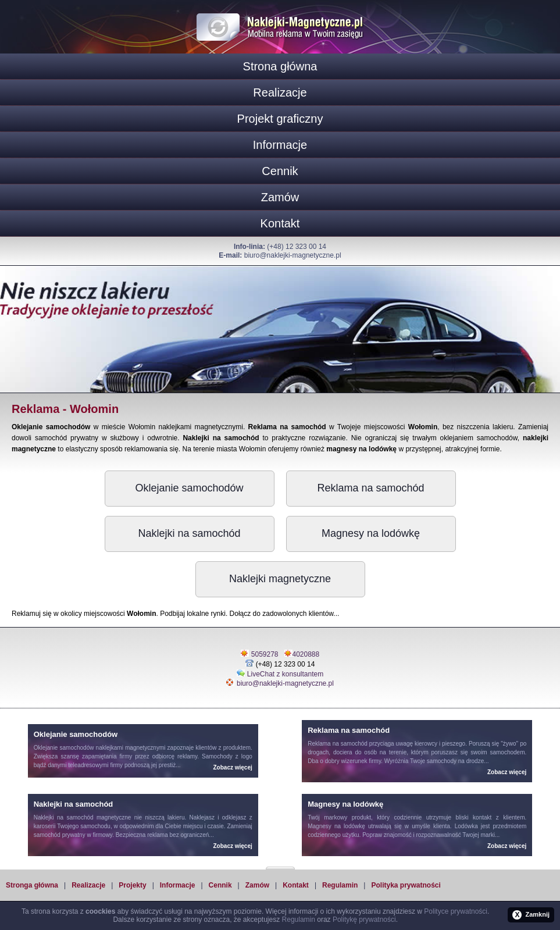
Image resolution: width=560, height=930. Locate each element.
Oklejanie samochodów (189, 488)
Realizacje (280, 92)
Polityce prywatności (456, 911)
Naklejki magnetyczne (280, 579)
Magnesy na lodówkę (371, 533)
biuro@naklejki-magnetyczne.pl (293, 255)
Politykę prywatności (364, 920)
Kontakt (280, 223)
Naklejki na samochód (189, 533)
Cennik (280, 171)
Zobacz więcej (233, 767)
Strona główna (280, 66)
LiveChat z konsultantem (285, 674)
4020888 (306, 654)
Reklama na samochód (370, 488)
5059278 (265, 654)
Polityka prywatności (406, 885)
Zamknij (531, 915)
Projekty (132, 885)
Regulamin (340, 885)
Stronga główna (32, 885)
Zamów (280, 197)
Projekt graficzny (280, 119)
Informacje (280, 145)
